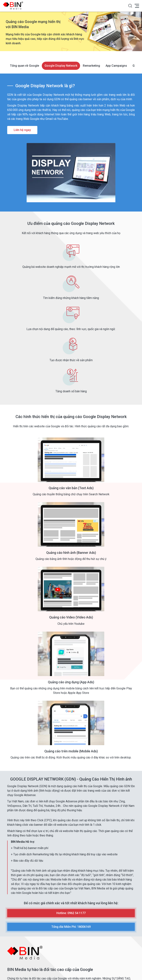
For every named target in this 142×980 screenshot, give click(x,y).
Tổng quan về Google (24, 66)
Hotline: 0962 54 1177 (71, 913)
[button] (130, 6)
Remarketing (91, 66)
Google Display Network (61, 66)
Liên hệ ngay (22, 130)
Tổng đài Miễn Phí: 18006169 (71, 927)
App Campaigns (116, 66)
